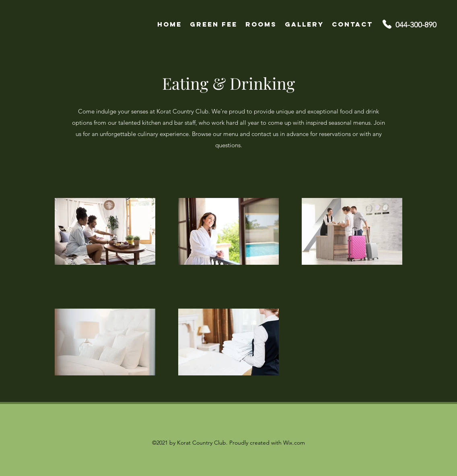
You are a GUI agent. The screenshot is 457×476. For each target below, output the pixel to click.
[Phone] (387, 24)
